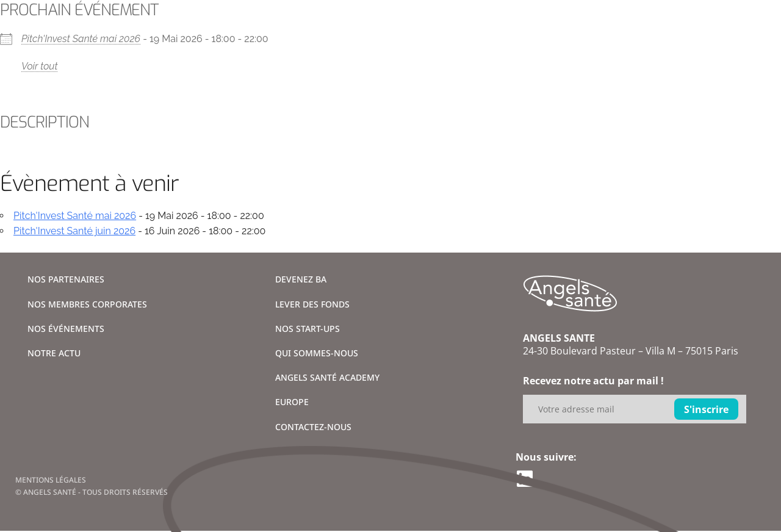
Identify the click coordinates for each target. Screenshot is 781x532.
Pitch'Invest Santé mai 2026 (81, 39)
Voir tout (40, 66)
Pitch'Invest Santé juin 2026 (74, 231)
